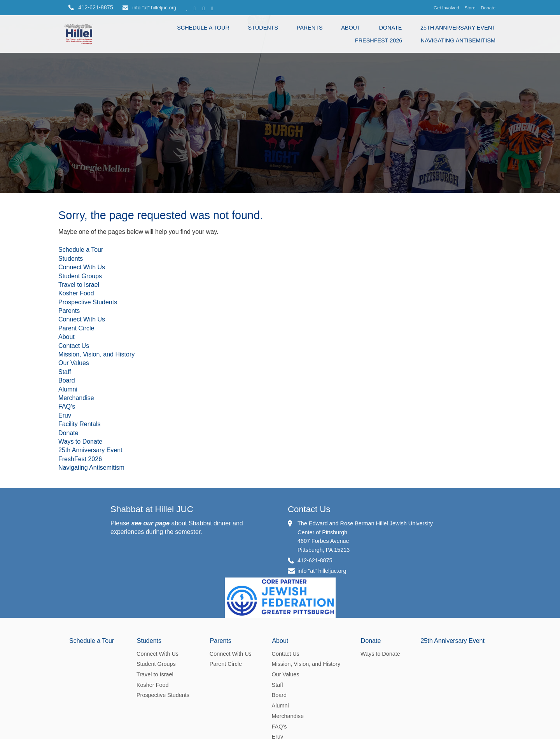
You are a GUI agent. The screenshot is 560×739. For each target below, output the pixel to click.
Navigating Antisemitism (458, 40)
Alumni (68, 418)
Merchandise (76, 427)
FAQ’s (67, 435)
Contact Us (74, 374)
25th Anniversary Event (458, 28)
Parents (310, 28)
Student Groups (80, 305)
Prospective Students (88, 331)
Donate (488, 8)
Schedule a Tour (203, 28)
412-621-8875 (315, 589)
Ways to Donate (80, 470)
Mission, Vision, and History (96, 383)
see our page (150, 552)
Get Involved (446, 8)
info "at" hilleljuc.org (149, 8)
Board (67, 409)
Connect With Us (82, 296)
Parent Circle (76, 357)
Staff (65, 400)
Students (263, 28)
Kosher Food (76, 322)
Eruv (65, 444)
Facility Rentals (79, 453)
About (351, 28)
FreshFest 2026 (379, 40)
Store (470, 8)
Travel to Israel (79, 313)
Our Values (74, 392)
